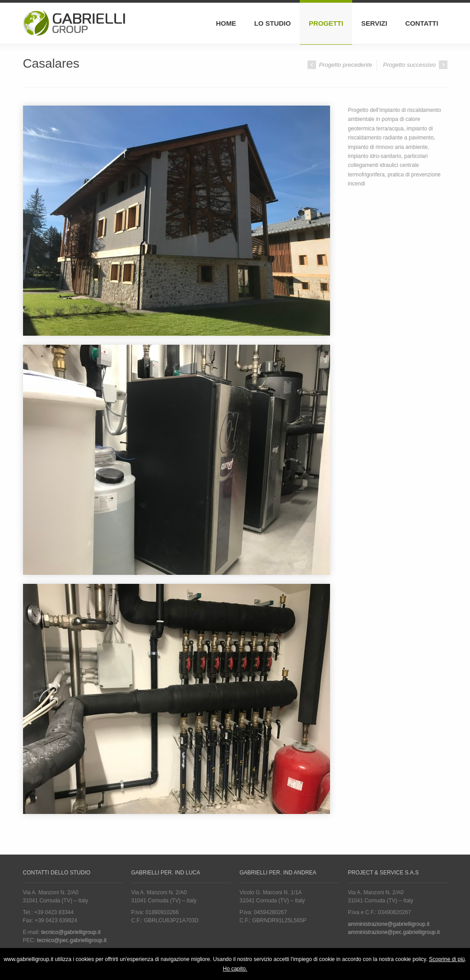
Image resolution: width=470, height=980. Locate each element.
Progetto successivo (415, 65)
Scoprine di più (447, 959)
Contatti (422, 23)
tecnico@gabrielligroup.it (71, 932)
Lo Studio (272, 23)
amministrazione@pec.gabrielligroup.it (394, 932)
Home (226, 23)
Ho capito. (235, 969)
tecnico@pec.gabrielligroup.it (72, 940)
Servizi (374, 23)
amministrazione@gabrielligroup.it (389, 924)
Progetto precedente (340, 65)
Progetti (326, 23)
